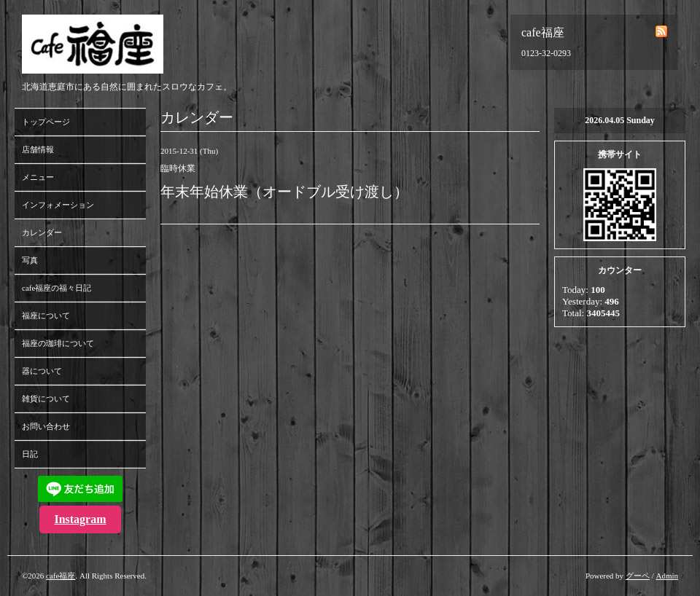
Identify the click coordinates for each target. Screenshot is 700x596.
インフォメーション (58, 205)
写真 (30, 260)
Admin (667, 576)
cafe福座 (61, 576)
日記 (30, 454)
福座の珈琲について (58, 343)
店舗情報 (38, 149)
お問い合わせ (46, 426)
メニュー (38, 177)
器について (42, 371)
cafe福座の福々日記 (57, 288)
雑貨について (46, 399)
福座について (46, 315)
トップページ (46, 122)
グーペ (638, 576)
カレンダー (42, 232)
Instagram (80, 519)
